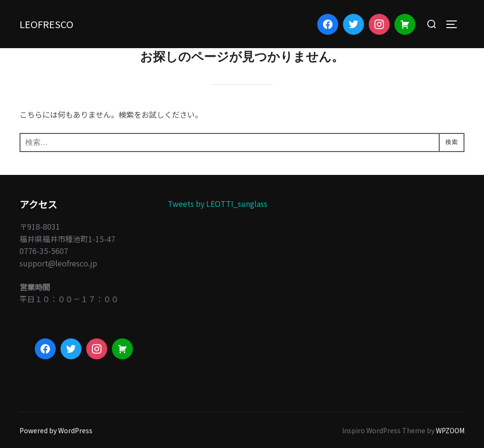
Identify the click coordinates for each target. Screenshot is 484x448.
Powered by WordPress (56, 430)
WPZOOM (450, 430)
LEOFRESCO (55, 24)
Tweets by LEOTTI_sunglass (217, 204)
